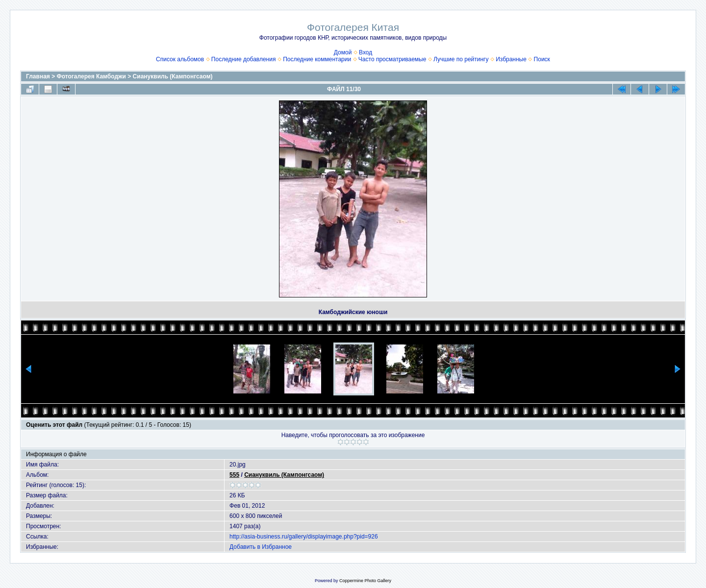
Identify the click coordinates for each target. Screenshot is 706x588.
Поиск (542, 59)
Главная (38, 76)
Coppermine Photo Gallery (365, 581)
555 (234, 475)
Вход (366, 52)
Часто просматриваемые (392, 59)
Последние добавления (244, 59)
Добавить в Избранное (261, 547)
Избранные (511, 59)
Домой (343, 52)
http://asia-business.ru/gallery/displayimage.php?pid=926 (304, 537)
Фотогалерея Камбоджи (91, 76)
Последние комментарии (317, 59)
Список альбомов (180, 59)
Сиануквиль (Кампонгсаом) (173, 76)
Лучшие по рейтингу (461, 59)
